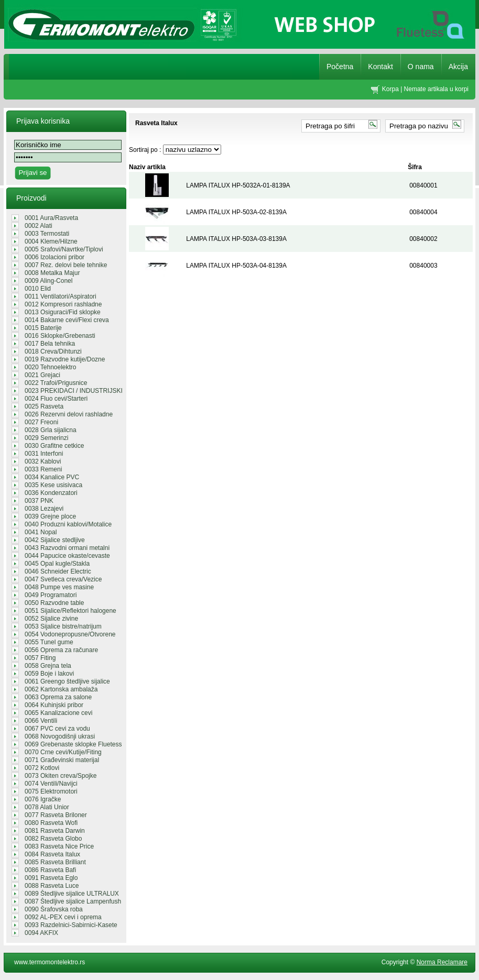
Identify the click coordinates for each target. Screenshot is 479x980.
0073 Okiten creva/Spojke (61, 776)
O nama (421, 67)
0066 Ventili (41, 721)
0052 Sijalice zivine (51, 619)
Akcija (458, 67)
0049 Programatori (51, 595)
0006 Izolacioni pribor (55, 257)
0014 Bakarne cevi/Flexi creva (67, 320)
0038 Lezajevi (44, 509)
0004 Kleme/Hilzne (51, 241)
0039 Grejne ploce (50, 516)
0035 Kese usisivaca (53, 485)
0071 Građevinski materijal (62, 760)
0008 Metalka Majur (52, 273)
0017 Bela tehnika (50, 344)
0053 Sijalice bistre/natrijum (63, 626)
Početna (340, 67)
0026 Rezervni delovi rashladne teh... (69, 414)
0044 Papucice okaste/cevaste (67, 556)
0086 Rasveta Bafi (50, 870)
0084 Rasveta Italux (52, 854)
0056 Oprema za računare (61, 650)
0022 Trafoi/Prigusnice (56, 383)
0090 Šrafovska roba (54, 909)
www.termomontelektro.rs (50, 962)
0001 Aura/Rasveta (51, 218)
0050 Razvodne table (54, 603)
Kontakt (380, 67)
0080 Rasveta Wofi (51, 823)
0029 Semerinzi (46, 438)
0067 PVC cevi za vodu (57, 729)
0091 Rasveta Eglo (51, 878)
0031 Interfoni (44, 454)
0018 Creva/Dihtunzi (53, 351)
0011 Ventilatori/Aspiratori (61, 296)
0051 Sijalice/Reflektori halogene (70, 611)
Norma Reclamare (442, 962)
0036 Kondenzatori (51, 493)
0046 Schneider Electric (58, 571)
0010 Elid (38, 289)
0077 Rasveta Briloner (56, 815)
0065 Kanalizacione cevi (58, 713)
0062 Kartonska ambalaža (61, 689)
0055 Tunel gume (49, 642)
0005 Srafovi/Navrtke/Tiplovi (64, 249)
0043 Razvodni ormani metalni (67, 548)
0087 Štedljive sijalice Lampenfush (73, 901)
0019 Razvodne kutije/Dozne (65, 359)
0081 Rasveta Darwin (55, 831)
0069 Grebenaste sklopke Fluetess (73, 744)
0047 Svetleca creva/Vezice (63, 579)
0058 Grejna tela (48, 666)
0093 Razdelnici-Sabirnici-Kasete (71, 925)
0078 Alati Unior (47, 807)
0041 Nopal (41, 532)
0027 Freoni (41, 422)
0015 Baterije (43, 328)
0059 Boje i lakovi (49, 674)
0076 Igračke (43, 799)
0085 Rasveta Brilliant (55, 862)
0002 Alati (39, 226)
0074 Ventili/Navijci (51, 784)
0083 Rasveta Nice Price (59, 846)
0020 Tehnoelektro (51, 367)
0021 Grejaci (42, 375)
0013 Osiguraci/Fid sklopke (63, 312)
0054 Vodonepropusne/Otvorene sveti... (70, 634)
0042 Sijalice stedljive (55, 540)
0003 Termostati (47, 234)
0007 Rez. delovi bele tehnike (66, 265)
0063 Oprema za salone (58, 697)
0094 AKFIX (41, 933)
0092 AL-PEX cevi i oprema (63, 917)
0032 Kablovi (43, 461)
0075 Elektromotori (51, 791)
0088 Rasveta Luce (52, 886)
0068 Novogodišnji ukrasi (60, 736)
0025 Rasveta (44, 406)
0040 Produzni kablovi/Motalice (68, 524)
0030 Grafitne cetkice (54, 446)
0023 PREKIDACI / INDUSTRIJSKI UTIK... (74, 391)
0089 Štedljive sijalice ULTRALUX (72, 894)
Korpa (390, 89)
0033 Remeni (43, 469)
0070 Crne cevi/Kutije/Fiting (63, 752)
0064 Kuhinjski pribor (54, 705)
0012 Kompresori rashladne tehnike (63, 304)
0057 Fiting (40, 658)
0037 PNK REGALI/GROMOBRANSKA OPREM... (64, 501)
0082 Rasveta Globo (53, 839)
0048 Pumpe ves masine (59, 587)
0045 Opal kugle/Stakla (57, 564)
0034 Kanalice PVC (52, 477)
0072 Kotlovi (42, 768)
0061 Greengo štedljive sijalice (67, 681)
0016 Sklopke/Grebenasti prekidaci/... (60, 336)
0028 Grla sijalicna (51, 430)
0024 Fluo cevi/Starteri (56, 399)
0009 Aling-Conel (48, 281)
